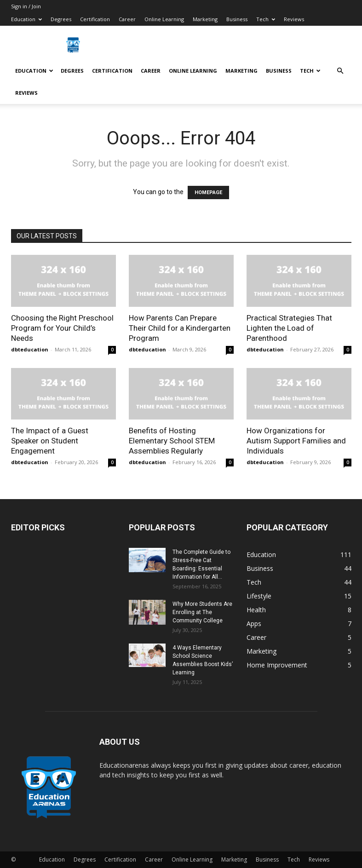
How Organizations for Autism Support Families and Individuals (296, 441)
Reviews (294, 19)
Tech (266, 19)
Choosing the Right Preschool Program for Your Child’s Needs (62, 328)
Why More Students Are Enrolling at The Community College (202, 612)
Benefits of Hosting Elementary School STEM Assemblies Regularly (172, 441)
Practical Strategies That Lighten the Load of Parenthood (289, 328)
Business (237, 19)
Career (127, 19)
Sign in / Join (26, 6)
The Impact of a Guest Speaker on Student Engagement (50, 441)
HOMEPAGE (208, 193)
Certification (95, 19)
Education (26, 19)
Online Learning (164, 19)
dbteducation (30, 349)
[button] (340, 71)
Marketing (205, 19)
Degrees (61, 19)
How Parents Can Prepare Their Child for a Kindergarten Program (180, 328)
